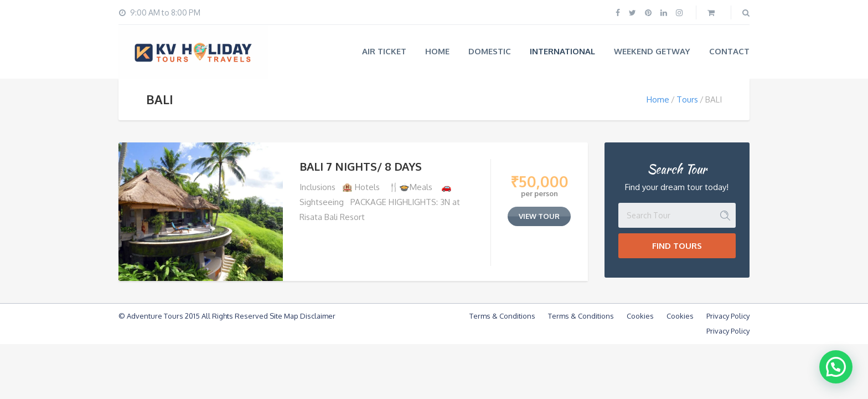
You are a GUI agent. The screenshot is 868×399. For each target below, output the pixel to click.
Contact (729, 51)
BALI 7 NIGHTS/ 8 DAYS (361, 166)
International (562, 51)
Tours (687, 99)
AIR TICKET (384, 51)
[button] (836, 367)
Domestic (490, 51)
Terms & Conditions (502, 316)
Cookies (640, 316)
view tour (539, 216)
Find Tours (677, 246)
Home (437, 51)
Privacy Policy (728, 316)
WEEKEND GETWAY (652, 51)
